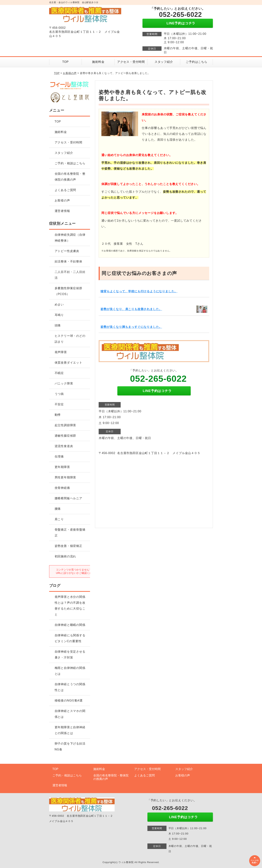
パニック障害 (64, 383)
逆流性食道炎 (64, 446)
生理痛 (59, 457)
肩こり (59, 519)
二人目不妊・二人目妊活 (70, 275)
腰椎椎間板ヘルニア (68, 498)
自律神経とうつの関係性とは (70, 687)
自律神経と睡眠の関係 (70, 625)
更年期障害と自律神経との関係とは (70, 730)
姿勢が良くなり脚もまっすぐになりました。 (131, 327)
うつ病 (59, 394)
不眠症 (59, 373)
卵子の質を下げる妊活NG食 (70, 746)
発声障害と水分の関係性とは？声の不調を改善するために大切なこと (70, 606)
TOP (65, 62)
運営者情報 (62, 211)
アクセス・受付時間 (131, 62)
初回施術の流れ (65, 556)
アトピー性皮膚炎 (67, 251)
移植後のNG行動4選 (69, 700)
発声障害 (61, 352)
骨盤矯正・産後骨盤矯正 (70, 533)
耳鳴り (59, 315)
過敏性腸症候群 (65, 436)
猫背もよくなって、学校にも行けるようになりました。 (139, 291)
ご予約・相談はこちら (70, 163)
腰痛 (58, 509)
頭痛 (58, 325)
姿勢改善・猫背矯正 (68, 546)
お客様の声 (70, 73)
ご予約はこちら (197, 62)
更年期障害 (62, 467)
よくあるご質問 (65, 190)
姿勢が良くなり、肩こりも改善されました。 (131, 309)
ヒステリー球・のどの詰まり (70, 339)
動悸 (58, 415)
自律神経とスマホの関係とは (70, 714)
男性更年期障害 (65, 477)
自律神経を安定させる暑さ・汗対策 (70, 655)
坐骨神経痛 (62, 488)
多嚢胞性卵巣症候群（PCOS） (68, 291)
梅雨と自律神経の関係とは (70, 671)
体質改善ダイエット (68, 363)
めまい (59, 305)
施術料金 (98, 62)
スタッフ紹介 (164, 62)
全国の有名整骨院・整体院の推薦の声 (70, 177)
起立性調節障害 (65, 425)
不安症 (59, 404)
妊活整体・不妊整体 (68, 261)
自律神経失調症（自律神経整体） (70, 238)
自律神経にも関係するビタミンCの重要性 (70, 638)
